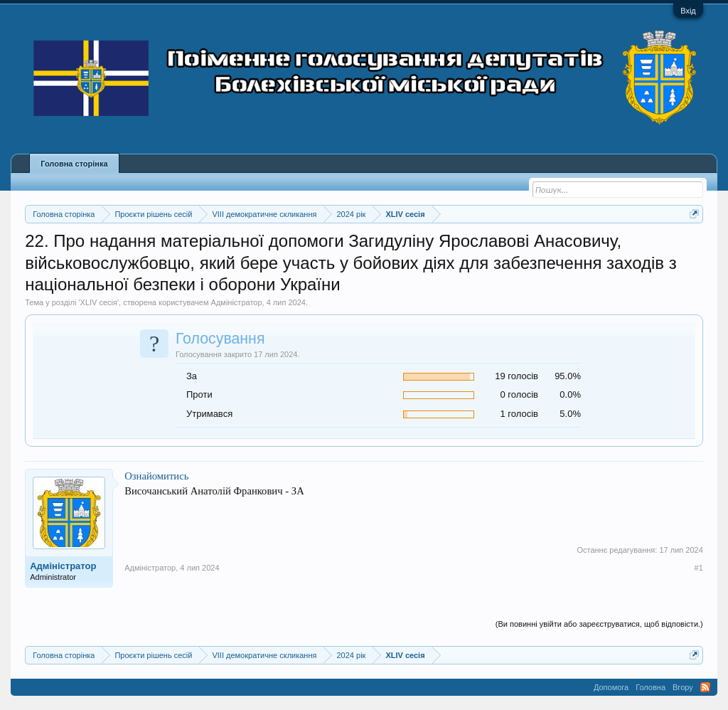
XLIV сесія (99, 302)
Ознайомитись (156, 476)
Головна (651, 687)
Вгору (683, 687)
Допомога (611, 687)
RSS (705, 687)
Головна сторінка (74, 164)
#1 (699, 568)
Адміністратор (237, 302)
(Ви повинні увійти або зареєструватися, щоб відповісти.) (599, 624)
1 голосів (520, 414)
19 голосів (516, 376)
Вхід (688, 11)
